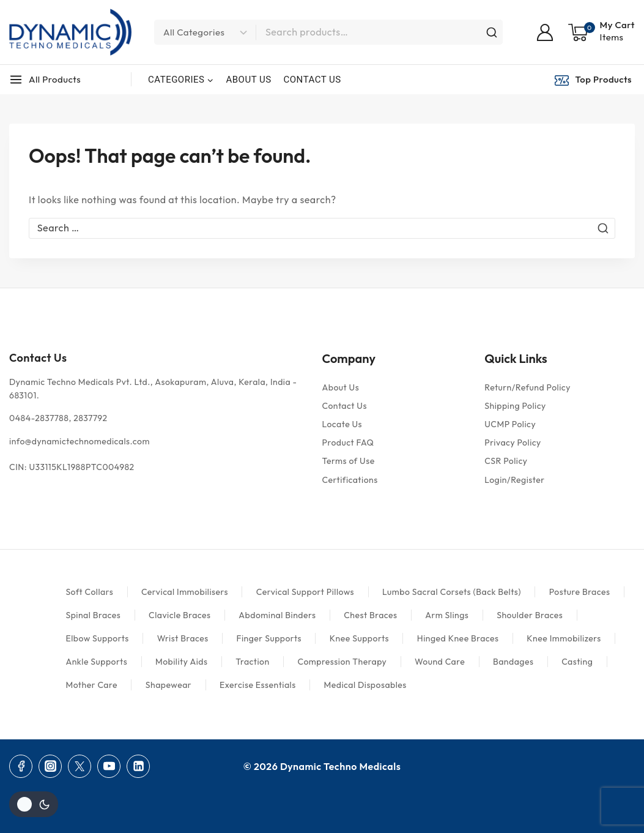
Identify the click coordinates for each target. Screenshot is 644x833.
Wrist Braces (183, 638)
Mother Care (91, 685)
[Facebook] (21, 766)
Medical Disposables (365, 685)
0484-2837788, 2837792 (58, 418)
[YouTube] (109, 766)
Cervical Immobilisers (185, 592)
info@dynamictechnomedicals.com (80, 441)
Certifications (350, 480)
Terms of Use (349, 461)
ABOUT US (248, 80)
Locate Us (342, 424)
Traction (252, 662)
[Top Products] (594, 80)
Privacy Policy (513, 443)
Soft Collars (89, 592)
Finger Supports (269, 638)
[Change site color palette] (34, 804)
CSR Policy (506, 461)
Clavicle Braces (180, 615)
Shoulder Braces (530, 615)
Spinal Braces (93, 615)
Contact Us (345, 406)
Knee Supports (359, 638)
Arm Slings (447, 615)
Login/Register (514, 480)
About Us (341, 387)
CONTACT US (313, 80)
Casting (577, 662)
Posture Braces (580, 592)
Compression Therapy (342, 662)
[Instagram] (50, 766)
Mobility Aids (182, 662)
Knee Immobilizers (564, 638)
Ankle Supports (96, 662)
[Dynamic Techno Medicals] (70, 32)
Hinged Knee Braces (458, 638)
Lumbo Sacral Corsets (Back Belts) (452, 592)
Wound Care (440, 662)
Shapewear (168, 685)
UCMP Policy (510, 424)
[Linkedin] (138, 766)
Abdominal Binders (277, 615)
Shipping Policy (515, 406)
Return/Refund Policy (527, 387)
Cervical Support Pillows (305, 592)
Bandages (513, 662)
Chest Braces (370, 615)
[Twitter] (80, 766)
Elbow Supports (97, 638)
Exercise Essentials (258, 685)
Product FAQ (348, 443)
